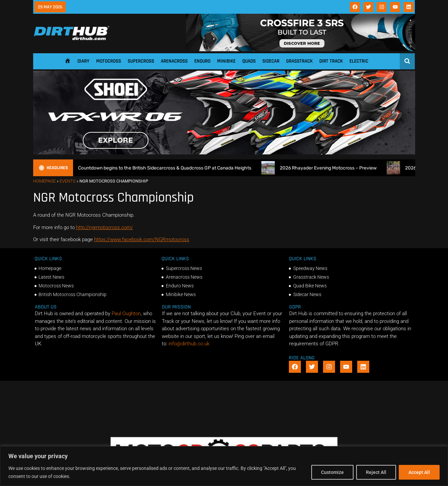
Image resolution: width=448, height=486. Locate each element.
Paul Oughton (126, 314)
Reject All (376, 472)
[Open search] (407, 61)
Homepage (44, 181)
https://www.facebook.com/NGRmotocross (142, 239)
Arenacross (174, 61)
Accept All (419, 472)
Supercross (141, 61)
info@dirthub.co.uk (189, 344)
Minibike (226, 61)
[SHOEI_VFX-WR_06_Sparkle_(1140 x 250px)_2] (224, 153)
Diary (83, 61)
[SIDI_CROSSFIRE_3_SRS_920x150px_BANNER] (301, 50)
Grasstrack (299, 61)
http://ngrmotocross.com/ (105, 227)
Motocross (109, 61)
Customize (332, 472)
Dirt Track (331, 61)
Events (68, 181)
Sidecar (271, 61)
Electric (359, 61)
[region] (224, 466)
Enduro (202, 61)
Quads (249, 61)
